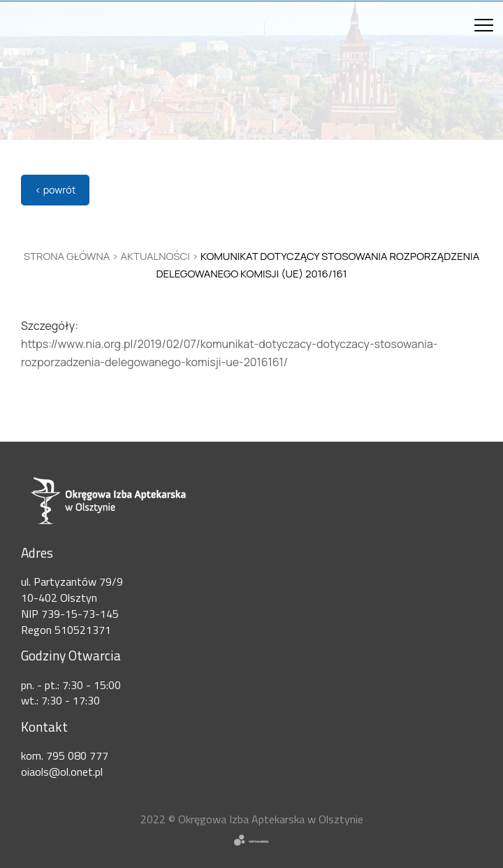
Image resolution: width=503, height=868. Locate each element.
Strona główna (67, 256)
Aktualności (155, 256)
